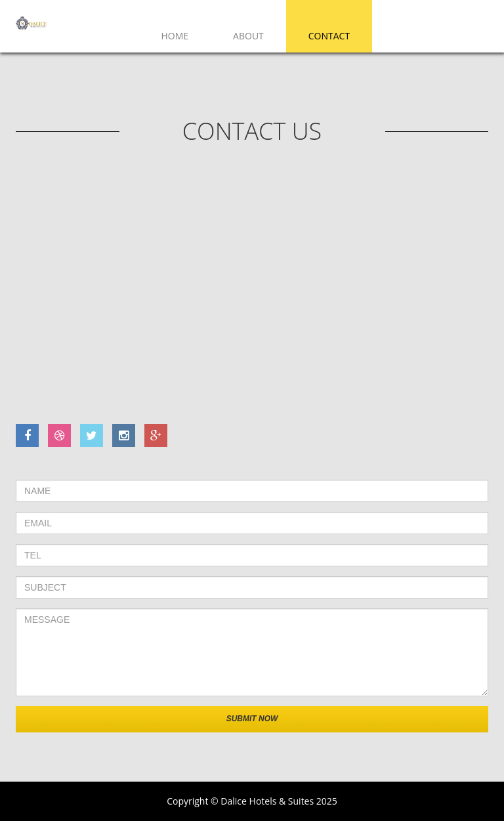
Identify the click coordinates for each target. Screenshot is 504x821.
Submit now (252, 719)
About (248, 36)
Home (175, 36)
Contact (329, 36)
